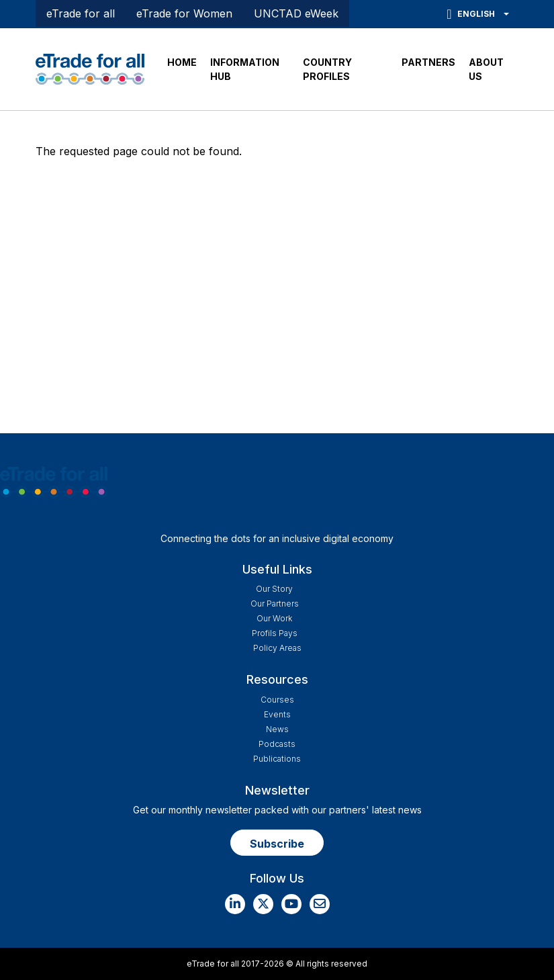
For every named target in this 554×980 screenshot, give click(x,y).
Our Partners (275, 604)
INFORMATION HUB (245, 69)
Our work (274, 618)
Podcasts (277, 744)
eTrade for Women (184, 13)
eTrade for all (81, 13)
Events (277, 714)
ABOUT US (486, 69)
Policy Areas (277, 648)
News (277, 729)
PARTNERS (428, 62)
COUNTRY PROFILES (327, 69)
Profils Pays (275, 633)
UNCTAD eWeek (296, 13)
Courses (277, 700)
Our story (274, 589)
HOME (182, 62)
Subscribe (277, 844)
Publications (277, 759)
